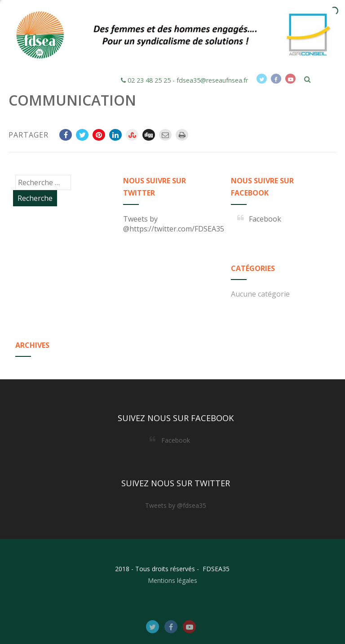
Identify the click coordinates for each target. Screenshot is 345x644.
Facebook (265, 219)
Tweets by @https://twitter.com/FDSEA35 (174, 224)
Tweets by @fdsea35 (176, 505)
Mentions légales (172, 580)
